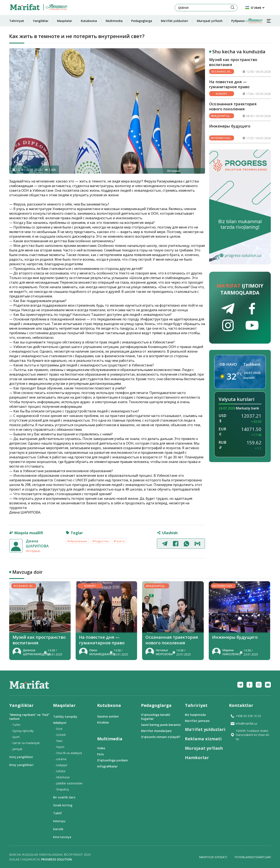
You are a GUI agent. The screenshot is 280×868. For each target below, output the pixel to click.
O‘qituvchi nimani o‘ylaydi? (161, 737)
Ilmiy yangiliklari (21, 765)
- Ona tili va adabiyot (68, 753)
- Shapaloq (62, 789)
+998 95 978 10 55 (246, 716)
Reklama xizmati (203, 739)
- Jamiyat (16, 749)
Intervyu (59, 821)
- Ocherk (60, 735)
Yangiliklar (41, 21)
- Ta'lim (15, 725)
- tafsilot (60, 771)
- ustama (60, 759)
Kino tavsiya (62, 837)
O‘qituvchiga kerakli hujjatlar (156, 717)
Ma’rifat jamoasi (197, 721)
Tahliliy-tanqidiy (65, 716)
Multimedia (114, 21)
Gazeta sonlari (108, 716)
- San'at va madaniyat (25, 743)
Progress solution (57, 859)
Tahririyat (17, 21)
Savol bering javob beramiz (161, 725)
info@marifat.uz (244, 723)
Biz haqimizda (195, 715)
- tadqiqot (61, 765)
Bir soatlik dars (64, 797)
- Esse (58, 729)
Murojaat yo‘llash (210, 21)
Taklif (57, 813)
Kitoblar (103, 722)
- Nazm (59, 747)
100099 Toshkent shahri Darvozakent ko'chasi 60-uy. (250, 735)
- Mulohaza (62, 777)
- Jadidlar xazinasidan (68, 783)
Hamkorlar (197, 758)
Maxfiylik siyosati (213, 857)
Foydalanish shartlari (253, 857)
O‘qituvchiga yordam (113, 760)
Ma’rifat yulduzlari (174, 21)
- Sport (15, 737)
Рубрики (247, 21)
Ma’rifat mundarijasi (156, 731)
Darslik (58, 829)
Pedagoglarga (142, 21)
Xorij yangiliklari (21, 757)
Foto (101, 754)
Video (101, 748)
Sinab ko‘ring (63, 805)
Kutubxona (89, 21)
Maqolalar (65, 21)
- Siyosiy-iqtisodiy (22, 731)
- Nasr (59, 741)
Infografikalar (107, 766)
